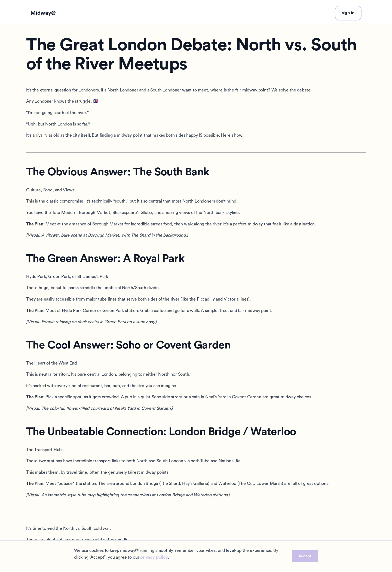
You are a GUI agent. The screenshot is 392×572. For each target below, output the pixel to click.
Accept (305, 556)
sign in (348, 13)
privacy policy (154, 557)
